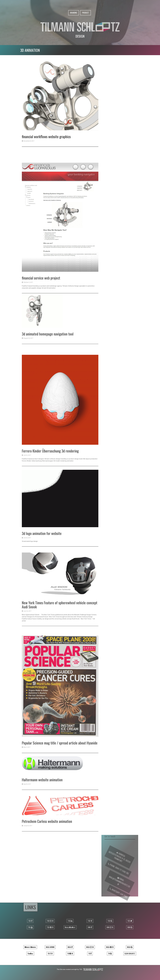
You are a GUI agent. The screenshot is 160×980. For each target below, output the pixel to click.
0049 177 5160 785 (120, 875)
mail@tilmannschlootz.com (119, 886)
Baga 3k (90, 947)
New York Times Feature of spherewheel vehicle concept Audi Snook (60, 669)
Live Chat (122, 900)
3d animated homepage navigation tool (48, 378)
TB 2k (70, 954)
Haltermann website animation (42, 812)
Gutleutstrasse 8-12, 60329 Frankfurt (119, 861)
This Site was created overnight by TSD (69, 969)
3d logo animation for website (42, 600)
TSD (30, 921)
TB (90, 954)
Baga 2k (110, 947)
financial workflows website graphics (46, 139)
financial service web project (41, 392)
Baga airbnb (50, 947)
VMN (90, 927)
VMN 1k (110, 927)
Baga (70, 947)
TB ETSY (50, 954)
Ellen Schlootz (130, 954)
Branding (74, 13)
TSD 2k (50, 921)
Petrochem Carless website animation (47, 852)
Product (86, 13)
